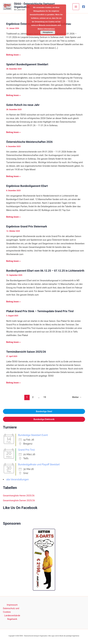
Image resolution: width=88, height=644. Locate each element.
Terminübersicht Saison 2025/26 (26, 352)
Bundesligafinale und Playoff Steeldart (39, 464)
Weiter (77, 397)
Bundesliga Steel (44, 411)
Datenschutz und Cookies (11, 610)
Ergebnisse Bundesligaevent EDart (27, 186)
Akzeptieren (48, 32)
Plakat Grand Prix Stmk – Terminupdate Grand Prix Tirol (40, 311)
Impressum (12, 605)
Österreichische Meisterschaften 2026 (29, 142)
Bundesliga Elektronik (44, 419)
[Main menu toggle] (76, 7)
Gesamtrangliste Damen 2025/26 (19, 500)
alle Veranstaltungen (17, 479)
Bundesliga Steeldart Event (33, 435)
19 (45, 397)
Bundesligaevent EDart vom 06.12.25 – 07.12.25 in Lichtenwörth (45, 271)
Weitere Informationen (46, 29)
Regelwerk (12, 619)
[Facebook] (84, 7)
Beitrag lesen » (13, 55)
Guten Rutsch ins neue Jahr (23, 105)
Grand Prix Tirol (26, 450)
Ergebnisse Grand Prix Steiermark (27, 226)
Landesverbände (12, 616)
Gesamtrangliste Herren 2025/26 (19, 496)
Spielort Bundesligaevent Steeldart (27, 64)
